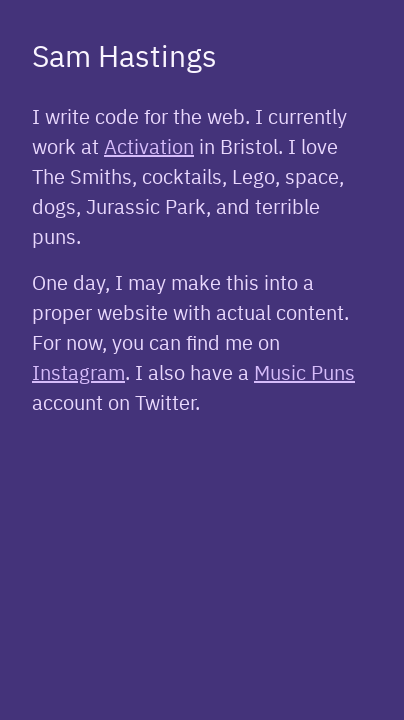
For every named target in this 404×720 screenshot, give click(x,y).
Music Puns (304, 371)
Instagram (78, 371)
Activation (149, 145)
